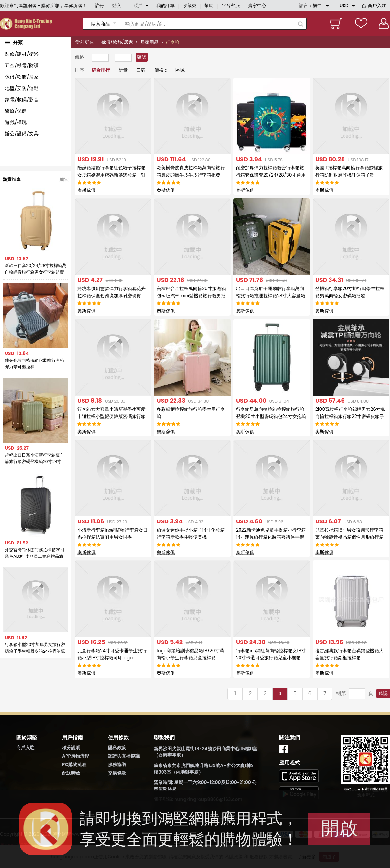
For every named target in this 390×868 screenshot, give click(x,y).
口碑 (141, 70)
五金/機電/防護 (22, 65)
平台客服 (231, 6)
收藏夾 (189, 6)
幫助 (209, 6)
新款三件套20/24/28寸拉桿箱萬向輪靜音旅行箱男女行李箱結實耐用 (36, 269)
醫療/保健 (16, 111)
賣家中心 (257, 6)
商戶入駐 (377, 6)
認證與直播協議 (124, 756)
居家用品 (149, 42)
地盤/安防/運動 (22, 88)
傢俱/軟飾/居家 (117, 42)
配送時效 (71, 773)
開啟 (339, 828)
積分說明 (71, 748)
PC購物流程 (74, 764)
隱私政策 (117, 748)
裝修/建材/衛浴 (22, 54)
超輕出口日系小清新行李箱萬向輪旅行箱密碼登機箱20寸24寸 (34, 458)
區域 (180, 70)
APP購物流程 (76, 756)
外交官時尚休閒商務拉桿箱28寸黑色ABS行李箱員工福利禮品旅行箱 (35, 553)
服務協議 (117, 764)
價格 (159, 70)
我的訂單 (165, 6)
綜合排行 (101, 70)
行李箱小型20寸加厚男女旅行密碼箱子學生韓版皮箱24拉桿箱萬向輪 (35, 648)
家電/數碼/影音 (22, 99)
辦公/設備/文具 (22, 134)
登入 (117, 6)
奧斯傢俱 (86, 190)
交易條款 (117, 773)
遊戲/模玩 (16, 122)
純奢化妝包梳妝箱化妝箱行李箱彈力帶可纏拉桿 (34, 364)
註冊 (99, 6)
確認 (142, 57)
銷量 (123, 70)
